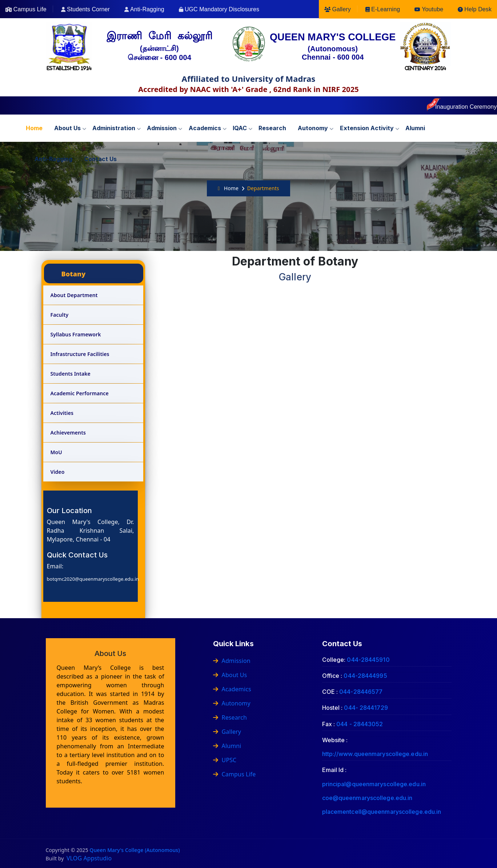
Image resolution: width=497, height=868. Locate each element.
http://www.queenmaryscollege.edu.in (375, 754)
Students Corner (88, 9)
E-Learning (386, 9)
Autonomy (313, 128)
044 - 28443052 (360, 724)
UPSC (225, 760)
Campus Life (30, 9)
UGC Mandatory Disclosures (222, 9)
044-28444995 (365, 676)
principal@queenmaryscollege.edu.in (374, 784)
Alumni (415, 128)
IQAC (240, 128)
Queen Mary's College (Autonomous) (135, 850)
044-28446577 (361, 692)
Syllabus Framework (76, 334)
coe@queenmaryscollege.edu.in (367, 798)
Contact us (100, 159)
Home (34, 128)
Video (58, 472)
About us (67, 128)
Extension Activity (367, 128)
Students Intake (71, 374)
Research (272, 128)
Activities (62, 413)
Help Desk (478, 9)
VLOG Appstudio (89, 858)
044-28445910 (368, 660)
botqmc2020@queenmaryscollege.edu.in (93, 579)
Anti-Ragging (147, 9)
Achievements (68, 433)
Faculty (60, 315)
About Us (230, 675)
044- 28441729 (366, 708)
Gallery (341, 9)
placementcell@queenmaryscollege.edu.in (382, 812)
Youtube (432, 9)
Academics (205, 128)
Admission (162, 128)
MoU (56, 452)
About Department (74, 295)
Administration (114, 128)
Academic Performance (80, 393)
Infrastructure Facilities (80, 354)
